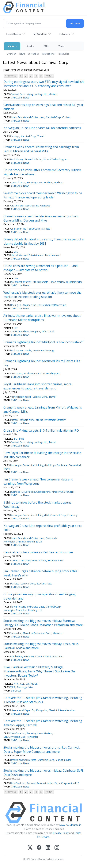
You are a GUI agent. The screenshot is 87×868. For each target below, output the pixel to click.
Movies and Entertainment (30, 255)
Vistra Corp (16, 374)
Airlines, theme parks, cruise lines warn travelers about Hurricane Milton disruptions (42, 318)
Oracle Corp (17, 206)
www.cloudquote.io (70, 825)
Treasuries (64, 54)
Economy (72, 515)
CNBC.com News (20, 98)
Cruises (66, 117)
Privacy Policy (61, 833)
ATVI (16, 684)
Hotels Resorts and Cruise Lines (27, 117)
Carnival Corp (18, 94)
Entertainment (53, 255)
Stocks (30, 46)
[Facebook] (39, 848)
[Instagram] (57, 848)
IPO (16, 439)
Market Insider (63, 760)
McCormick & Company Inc (36, 492)
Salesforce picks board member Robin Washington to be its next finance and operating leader (43, 195)
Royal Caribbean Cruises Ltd (66, 465)
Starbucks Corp (46, 760)
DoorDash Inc (18, 783)
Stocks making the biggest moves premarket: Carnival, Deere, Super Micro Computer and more (42, 750)
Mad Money (17, 159)
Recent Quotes (13, 34)
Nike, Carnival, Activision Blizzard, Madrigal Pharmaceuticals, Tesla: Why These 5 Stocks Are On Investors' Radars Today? (39, 671)
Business (15, 492)
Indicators (65, 34)
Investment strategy (21, 282)
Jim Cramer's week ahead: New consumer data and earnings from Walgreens (38, 481)
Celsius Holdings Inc (49, 374)
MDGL (34, 684)
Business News (56, 561)
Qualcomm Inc (18, 229)
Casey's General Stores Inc (52, 305)
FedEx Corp (34, 229)
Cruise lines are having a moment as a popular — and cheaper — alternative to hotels (40, 268)
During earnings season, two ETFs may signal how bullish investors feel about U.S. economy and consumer (43, 84)
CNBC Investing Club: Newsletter (21, 737)
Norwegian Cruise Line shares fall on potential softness (42, 128)
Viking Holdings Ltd (37, 94)
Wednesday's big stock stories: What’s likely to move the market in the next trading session (42, 295)
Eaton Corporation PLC (67, 783)
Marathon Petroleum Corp (37, 633)
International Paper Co (22, 710)
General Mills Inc (33, 159)
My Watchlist (40, 34)
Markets (12, 46)
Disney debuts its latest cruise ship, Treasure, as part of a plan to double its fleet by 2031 (43, 241)
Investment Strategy (43, 350)
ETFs (46, 46)
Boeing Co (16, 305)
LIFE (16, 252)
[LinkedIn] (48, 848)
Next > (49, 76)
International (48, 54)
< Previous (11, 76)
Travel (41, 136)
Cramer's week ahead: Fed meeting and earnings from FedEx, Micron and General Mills (41, 149)
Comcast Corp (58, 515)
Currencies (33, 54)
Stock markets (41, 282)
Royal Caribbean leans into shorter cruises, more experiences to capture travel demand (37, 386)
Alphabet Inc (32, 206)
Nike (31, 687)
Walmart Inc (30, 305)
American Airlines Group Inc (25, 332)
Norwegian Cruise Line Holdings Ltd (29, 465)
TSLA (13, 687)
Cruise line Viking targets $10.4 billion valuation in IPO (41, 430)
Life (12, 255)
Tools (61, 46)
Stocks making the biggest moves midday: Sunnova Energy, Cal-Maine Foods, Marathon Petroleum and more (43, 623)
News (22, 54)
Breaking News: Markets (40, 183)
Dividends (51, 538)
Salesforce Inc (18, 733)
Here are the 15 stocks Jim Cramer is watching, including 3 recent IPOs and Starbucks (43, 700)
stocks (28, 350)
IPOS (22, 439)
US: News (45, 206)
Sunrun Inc (16, 633)
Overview (12, 54)
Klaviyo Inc (42, 710)
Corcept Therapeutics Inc (49, 656)
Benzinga (22, 687)
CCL (22, 684)
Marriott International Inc (62, 710)
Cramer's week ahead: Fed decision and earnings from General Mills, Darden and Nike (41, 218)
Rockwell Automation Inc (40, 783)
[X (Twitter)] (30, 848)
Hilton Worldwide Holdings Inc (66, 282)
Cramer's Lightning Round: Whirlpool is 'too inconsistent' (43, 342)
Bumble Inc (16, 656)
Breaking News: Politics (34, 561)
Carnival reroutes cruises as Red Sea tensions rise (38, 552)
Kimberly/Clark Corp (63, 492)
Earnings (15, 136)
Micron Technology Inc (56, 159)
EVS (28, 684)
